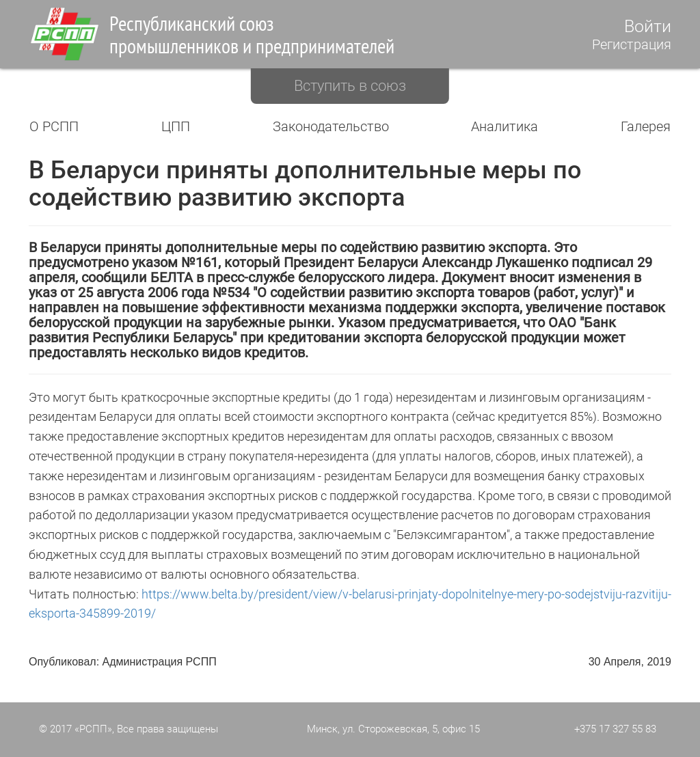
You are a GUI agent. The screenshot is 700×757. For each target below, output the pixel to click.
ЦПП (176, 126)
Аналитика (504, 126)
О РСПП (54, 126)
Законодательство (331, 126)
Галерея (646, 126)
